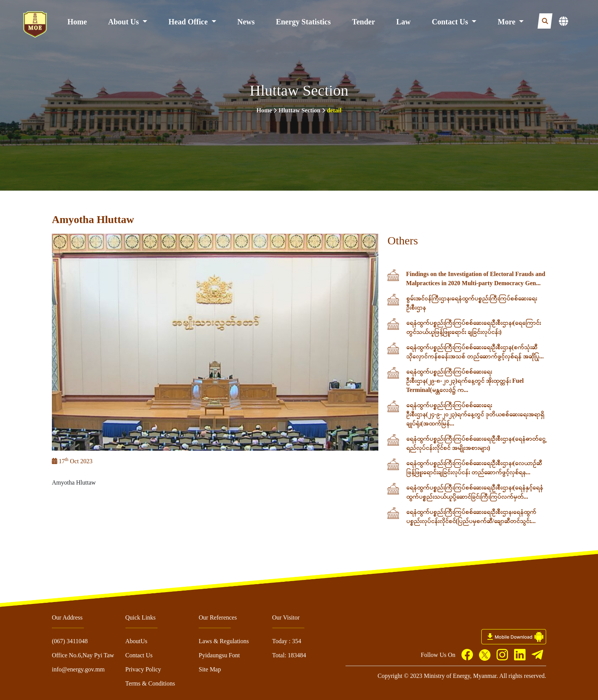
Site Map (210, 669)
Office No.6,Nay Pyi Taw (83, 655)
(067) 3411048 (70, 641)
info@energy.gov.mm (78, 669)
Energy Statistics (303, 22)
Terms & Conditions (150, 683)
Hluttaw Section (299, 110)
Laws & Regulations (224, 641)
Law (403, 22)
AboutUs (137, 641)
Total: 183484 (289, 655)
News (246, 22)
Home (77, 22)
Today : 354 (287, 641)
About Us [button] (125, 22)
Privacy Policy (143, 669)
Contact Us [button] (451, 22)
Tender (363, 22)
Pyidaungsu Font (219, 655)
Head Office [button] (189, 22)
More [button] (507, 22)
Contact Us (139, 655)
